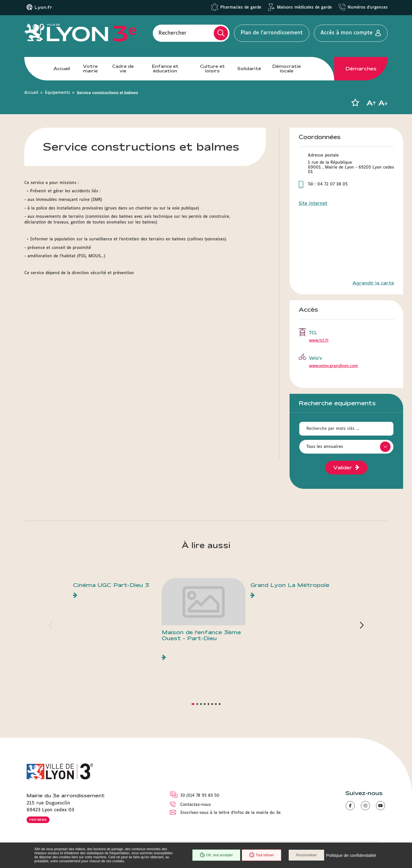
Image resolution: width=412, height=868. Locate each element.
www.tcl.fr (319, 341)
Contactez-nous (196, 805)
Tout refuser (262, 855)
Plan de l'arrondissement (272, 33)
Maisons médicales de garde (304, 7)
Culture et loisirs (212, 69)
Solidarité (249, 69)
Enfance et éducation (165, 69)
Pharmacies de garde (241, 7)
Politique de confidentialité (351, 855)
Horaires (38, 819)
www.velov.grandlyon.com (333, 366)
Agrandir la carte (373, 283)
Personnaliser (306, 855)
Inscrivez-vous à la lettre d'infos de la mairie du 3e (230, 813)
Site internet (313, 204)
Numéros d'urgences (368, 7)
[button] (355, 103)
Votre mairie (90, 69)
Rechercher (173, 33)
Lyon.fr (43, 7)
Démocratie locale (287, 69)
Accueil (62, 69)
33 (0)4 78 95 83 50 (200, 796)
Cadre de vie (123, 69)
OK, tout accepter (216, 855)
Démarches (361, 69)
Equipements (58, 93)
